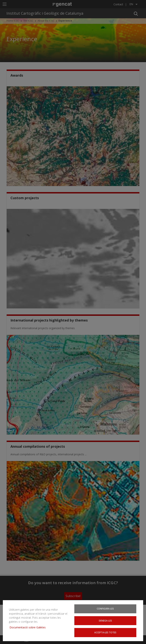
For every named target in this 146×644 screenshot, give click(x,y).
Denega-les (105, 620)
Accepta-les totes (105, 632)
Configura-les (105, 608)
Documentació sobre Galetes (29, 627)
